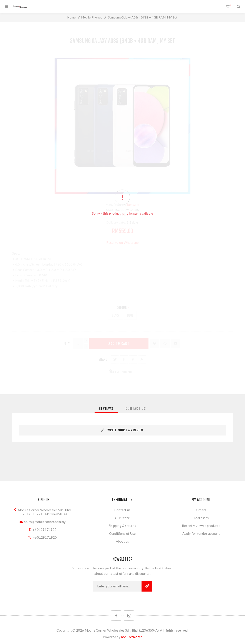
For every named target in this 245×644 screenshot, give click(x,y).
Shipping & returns (122, 526)
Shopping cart (230, 5)
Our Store (122, 518)
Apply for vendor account (201, 533)
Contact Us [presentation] (136, 409)
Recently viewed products (201, 526)
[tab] (106, 409)
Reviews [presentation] (106, 409)
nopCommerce (132, 637)
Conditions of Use (122, 533)
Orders (201, 510)
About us (122, 541)
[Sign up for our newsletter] (117, 586)
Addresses (201, 518)
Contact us (122, 510)
